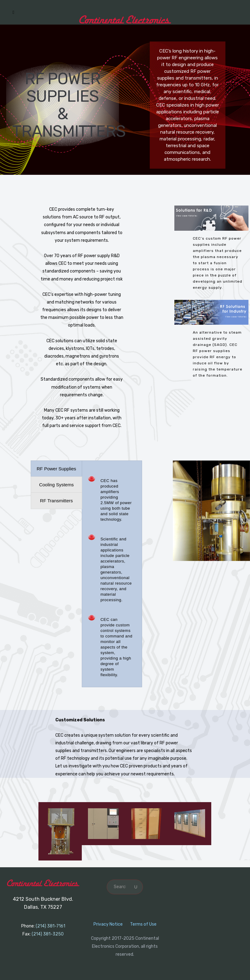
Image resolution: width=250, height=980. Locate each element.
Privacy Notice (108, 924)
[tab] (56, 469)
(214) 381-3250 (48, 934)
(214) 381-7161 (50, 926)
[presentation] (56, 469)
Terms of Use (143, 924)
